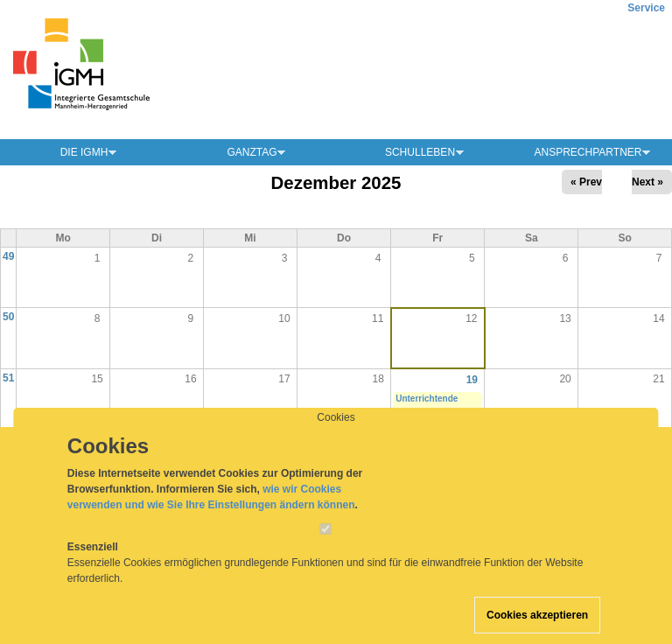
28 (658, 439)
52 (8, 438)
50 (8, 317)
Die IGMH (84, 152)
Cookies (336, 434)
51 (8, 378)
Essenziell (93, 563)
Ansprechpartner (588, 152)
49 (8, 256)
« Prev (586, 182)
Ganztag (252, 152)
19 (472, 380)
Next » (647, 182)
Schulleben (420, 152)
